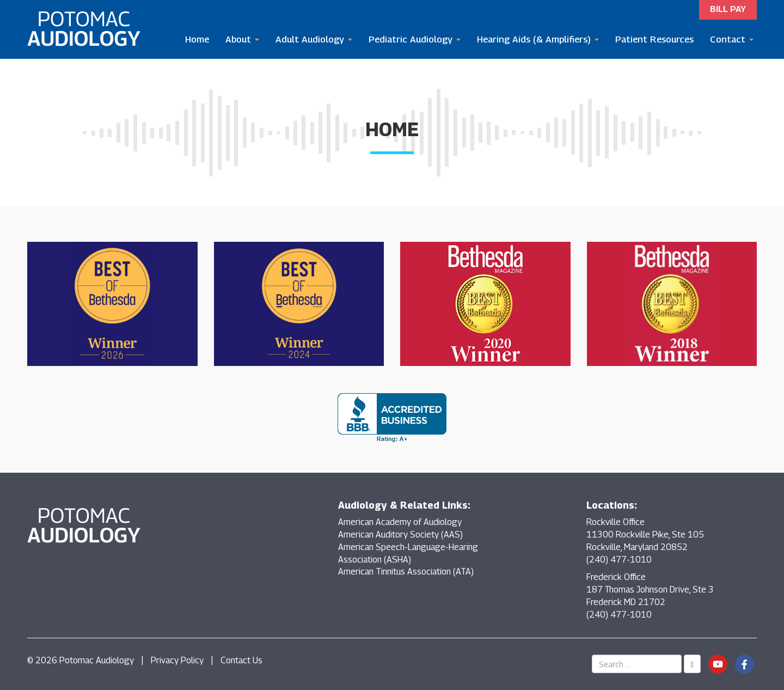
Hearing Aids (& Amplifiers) (538, 39)
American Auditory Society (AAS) (400, 535)
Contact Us (241, 660)
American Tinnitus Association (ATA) (406, 572)
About (242, 39)
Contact (732, 39)
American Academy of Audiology (400, 522)
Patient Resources (654, 39)
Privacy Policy (177, 660)
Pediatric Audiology (415, 39)
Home (197, 39)
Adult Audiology (314, 39)
